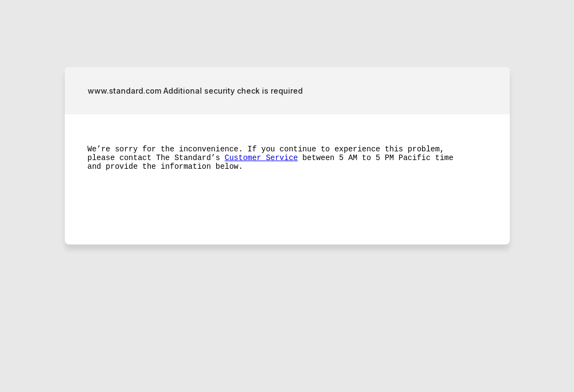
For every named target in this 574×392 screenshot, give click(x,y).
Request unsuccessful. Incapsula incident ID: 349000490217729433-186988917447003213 (287, 196)
